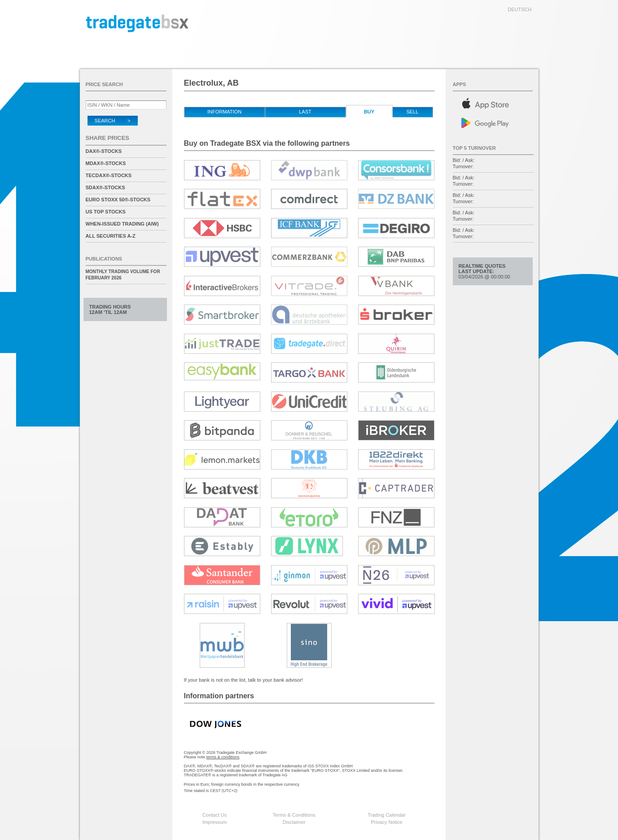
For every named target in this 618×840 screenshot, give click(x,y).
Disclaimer (294, 822)
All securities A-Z (111, 236)
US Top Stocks (106, 212)
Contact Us (215, 815)
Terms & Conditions (294, 815)
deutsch (519, 9)
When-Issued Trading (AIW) (122, 224)
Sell (413, 112)
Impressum (215, 822)
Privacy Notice (386, 822)
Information (224, 112)
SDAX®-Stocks (105, 187)
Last (305, 112)
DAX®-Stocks (104, 151)
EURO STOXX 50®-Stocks (118, 200)
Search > (113, 121)
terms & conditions (223, 757)
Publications (104, 259)
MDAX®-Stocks (106, 163)
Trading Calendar (387, 815)
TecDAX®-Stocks (109, 175)
